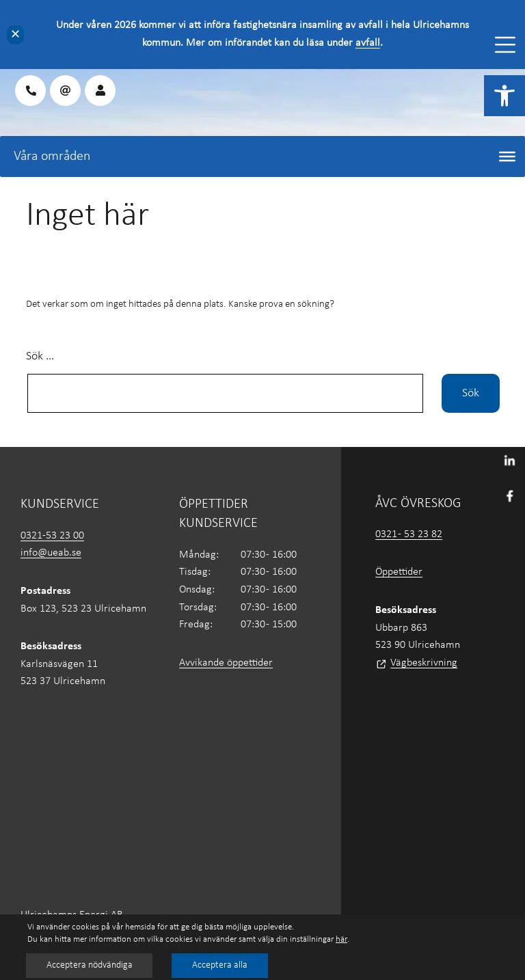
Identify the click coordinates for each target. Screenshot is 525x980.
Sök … (40, 356)
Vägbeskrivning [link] (424, 663)
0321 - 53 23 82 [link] (409, 534)
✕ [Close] (15, 35)
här (341, 939)
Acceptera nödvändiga (90, 965)
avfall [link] (368, 43)
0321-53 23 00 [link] (52, 536)
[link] (504, 96)
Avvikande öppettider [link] (226, 663)
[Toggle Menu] (505, 45)
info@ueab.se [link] (51, 553)
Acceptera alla (222, 965)
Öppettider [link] (399, 572)
